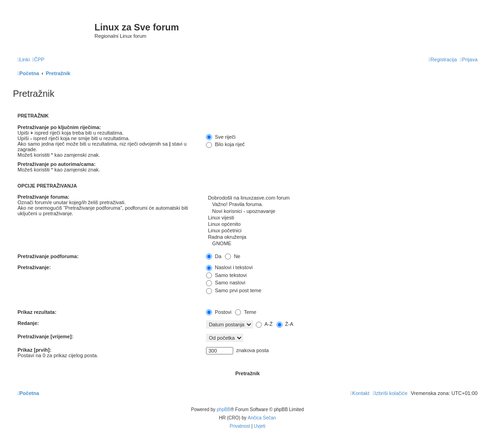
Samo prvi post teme (234, 290)
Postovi (219, 312)
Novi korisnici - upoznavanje (342, 212)
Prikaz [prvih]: (34, 350)
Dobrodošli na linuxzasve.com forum (342, 198)
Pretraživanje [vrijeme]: (45, 336)
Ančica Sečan (262, 418)
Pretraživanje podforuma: (48, 256)
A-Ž (264, 324)
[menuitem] (38, 59)
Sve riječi (221, 137)
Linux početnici (342, 231)
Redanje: (28, 323)
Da (214, 256)
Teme (246, 312)
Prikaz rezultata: (37, 312)
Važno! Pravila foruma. (342, 205)
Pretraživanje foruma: (43, 197)
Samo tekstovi (226, 275)
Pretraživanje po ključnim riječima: (59, 127)
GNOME (342, 244)
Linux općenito (342, 224)
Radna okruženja (342, 237)
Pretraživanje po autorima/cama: (56, 164)
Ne (233, 256)
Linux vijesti (342, 218)
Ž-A (285, 324)
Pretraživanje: (34, 267)
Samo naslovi (226, 283)
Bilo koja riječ (225, 144)
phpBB (224, 410)
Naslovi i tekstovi (229, 267)
